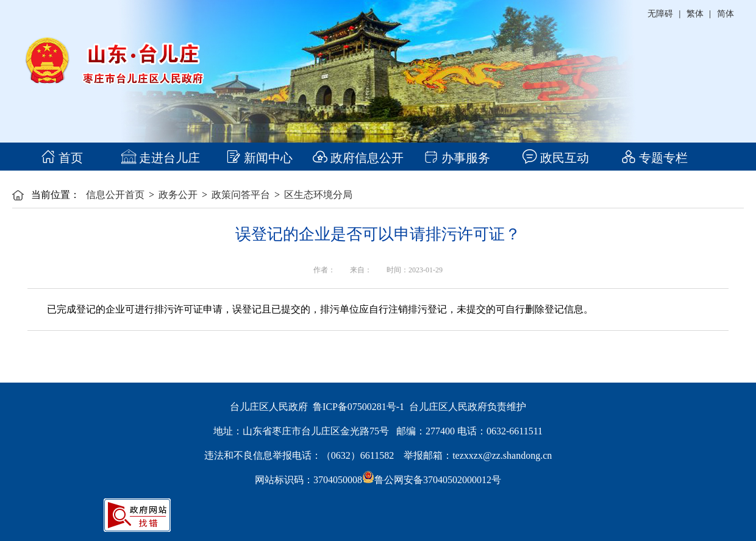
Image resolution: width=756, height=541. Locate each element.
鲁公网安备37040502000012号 (432, 480)
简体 (726, 14)
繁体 (695, 14)
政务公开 (178, 195)
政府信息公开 (358, 158)
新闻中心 (259, 158)
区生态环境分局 (318, 195)
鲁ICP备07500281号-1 (358, 407)
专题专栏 (654, 158)
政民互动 (556, 158)
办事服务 (457, 158)
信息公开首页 (115, 195)
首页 (62, 158)
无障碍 (660, 14)
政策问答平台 (241, 195)
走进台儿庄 (161, 158)
